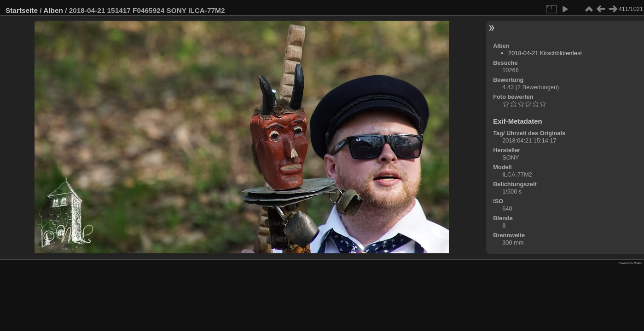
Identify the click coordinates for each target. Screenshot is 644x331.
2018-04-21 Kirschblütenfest (545, 53)
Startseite (22, 10)
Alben (53, 10)
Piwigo (638, 263)
